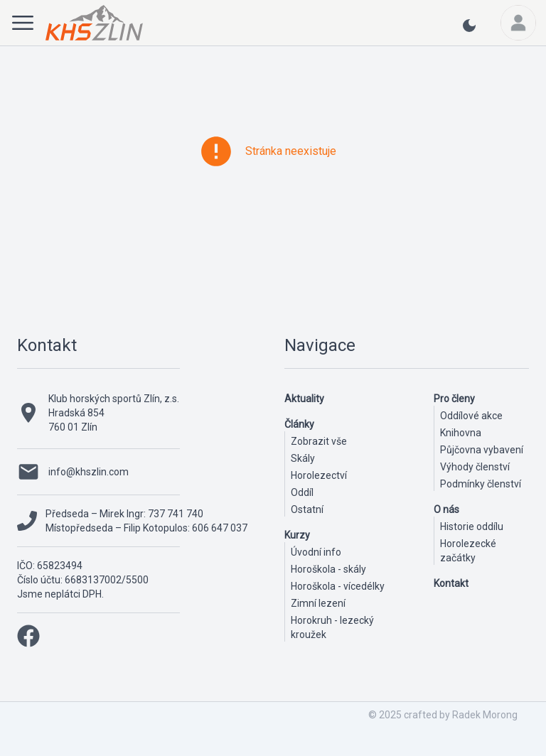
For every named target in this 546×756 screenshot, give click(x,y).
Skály (303, 458)
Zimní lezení (318, 603)
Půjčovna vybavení (482, 450)
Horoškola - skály (328, 569)
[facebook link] (28, 636)
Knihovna (461, 433)
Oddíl (302, 492)
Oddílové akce (471, 416)
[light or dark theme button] (469, 31)
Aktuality (304, 399)
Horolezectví (319, 475)
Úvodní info (316, 552)
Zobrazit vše (319, 441)
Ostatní (307, 509)
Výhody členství (475, 467)
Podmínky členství (481, 484)
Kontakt (47, 345)
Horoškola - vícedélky (338, 586)
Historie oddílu (472, 526)
